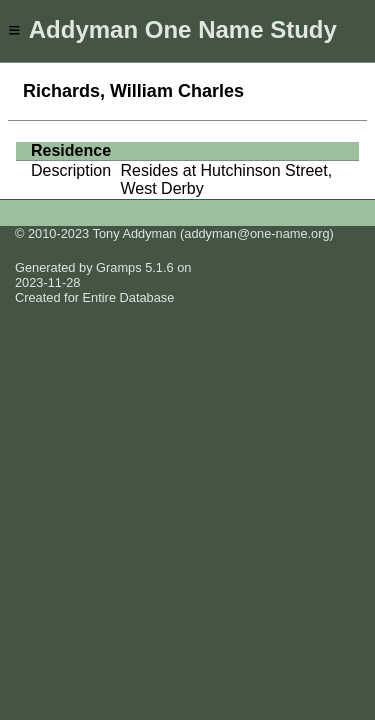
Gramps (119, 267)
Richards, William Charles (133, 91)
